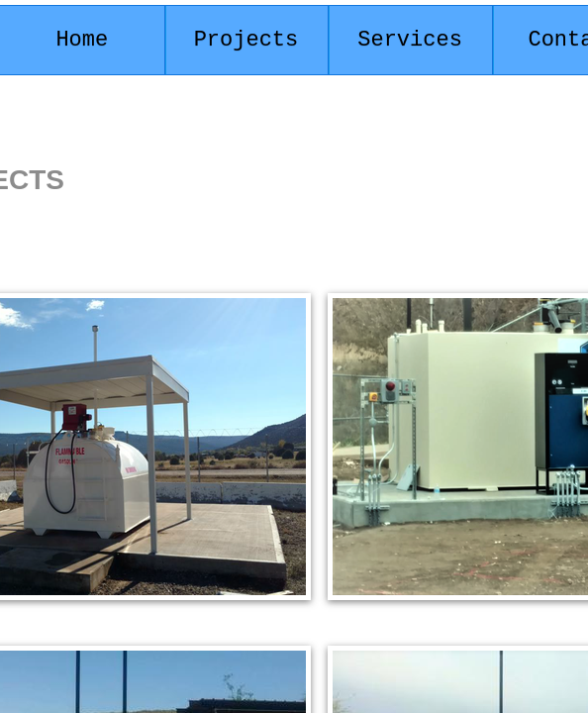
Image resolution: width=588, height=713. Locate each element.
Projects (246, 40)
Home (82, 40)
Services (410, 40)
